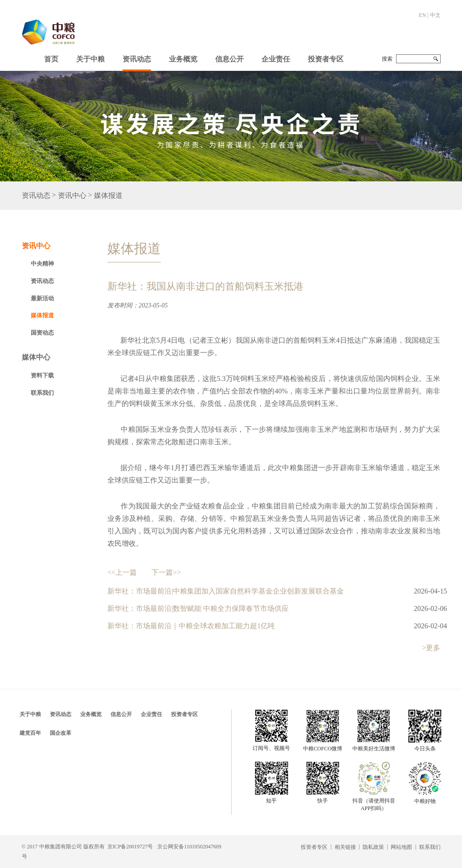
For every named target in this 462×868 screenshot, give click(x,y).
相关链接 (345, 847)
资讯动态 (137, 59)
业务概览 (183, 59)
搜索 (387, 59)
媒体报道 (108, 196)
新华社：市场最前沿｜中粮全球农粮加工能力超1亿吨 (191, 626)
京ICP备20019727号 (130, 847)
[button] (90, 57)
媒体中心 (36, 357)
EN (422, 15)
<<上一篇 (122, 572)
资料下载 (42, 375)
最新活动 (42, 298)
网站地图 (401, 847)
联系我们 (42, 393)
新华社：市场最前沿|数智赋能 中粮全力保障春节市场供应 (198, 608)
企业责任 (276, 59)
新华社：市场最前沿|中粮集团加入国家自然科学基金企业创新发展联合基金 (226, 591)
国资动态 (42, 333)
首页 (51, 59)
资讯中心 (72, 196)
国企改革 (61, 733)
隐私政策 (373, 847)
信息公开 (229, 59)
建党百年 (30, 733)
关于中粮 (90, 59)
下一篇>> (166, 572)
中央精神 (42, 264)
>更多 (431, 648)
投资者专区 (326, 59)
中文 (435, 15)
